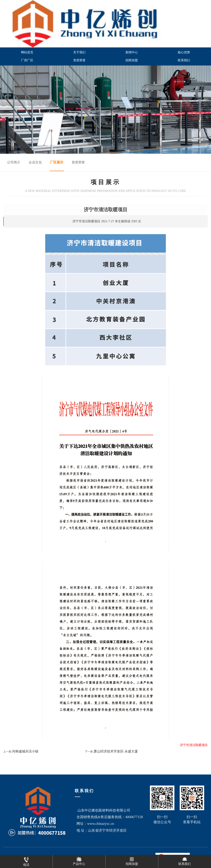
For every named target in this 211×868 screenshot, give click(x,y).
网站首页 (27, 52)
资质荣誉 (79, 60)
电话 (26, 861)
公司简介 (14, 162)
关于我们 (79, 52)
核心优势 (184, 52)
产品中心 (79, 860)
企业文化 (35, 162)
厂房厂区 (27, 60)
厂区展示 (57, 162)
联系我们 (184, 60)
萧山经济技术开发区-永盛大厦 (116, 751)
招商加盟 (132, 60)
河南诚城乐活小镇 (25, 751)
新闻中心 (132, 52)
